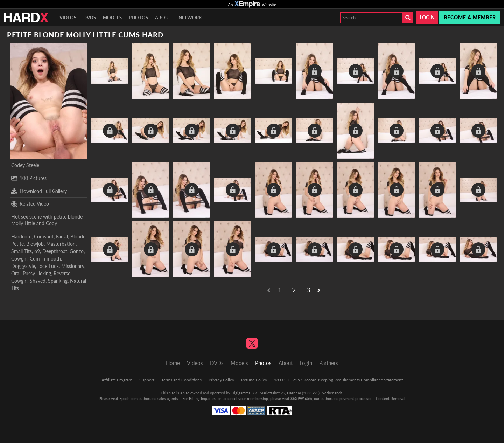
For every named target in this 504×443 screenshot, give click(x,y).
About (163, 18)
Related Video (30, 204)
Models (112, 18)
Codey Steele (25, 165)
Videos (68, 18)
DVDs (90, 18)
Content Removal (391, 398)
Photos (138, 18)
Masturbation (61, 244)
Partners (329, 363)
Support (147, 380)
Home (173, 363)
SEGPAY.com (301, 398)
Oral (16, 273)
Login (427, 17)
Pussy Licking (37, 273)
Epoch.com (128, 398)
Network (190, 18)
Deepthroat (55, 251)
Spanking (58, 281)
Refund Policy (254, 380)
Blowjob (35, 244)
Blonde (78, 237)
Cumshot (44, 237)
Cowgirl (19, 259)
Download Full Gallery (39, 191)
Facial (62, 237)
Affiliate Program (117, 380)
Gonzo (77, 251)
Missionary (73, 266)
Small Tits (22, 251)
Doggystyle (23, 266)
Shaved (38, 281)
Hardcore (21, 237)
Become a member (470, 17)
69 (37, 251)
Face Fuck (48, 266)
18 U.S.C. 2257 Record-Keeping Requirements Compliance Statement (338, 380)
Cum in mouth (45, 259)
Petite (17, 244)
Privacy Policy (221, 380)
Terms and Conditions (181, 380)
